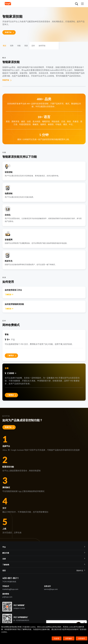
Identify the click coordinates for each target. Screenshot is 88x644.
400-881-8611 (11, 578)
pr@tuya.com (7, 597)
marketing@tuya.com (10, 589)
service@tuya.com (51, 589)
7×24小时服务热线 (9, 582)
